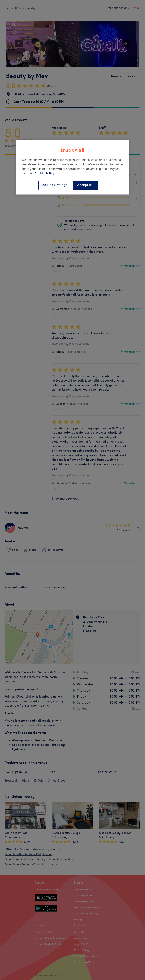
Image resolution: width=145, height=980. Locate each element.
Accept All (85, 185)
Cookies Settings (54, 185)
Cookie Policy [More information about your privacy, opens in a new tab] (44, 174)
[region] (72, 167)
